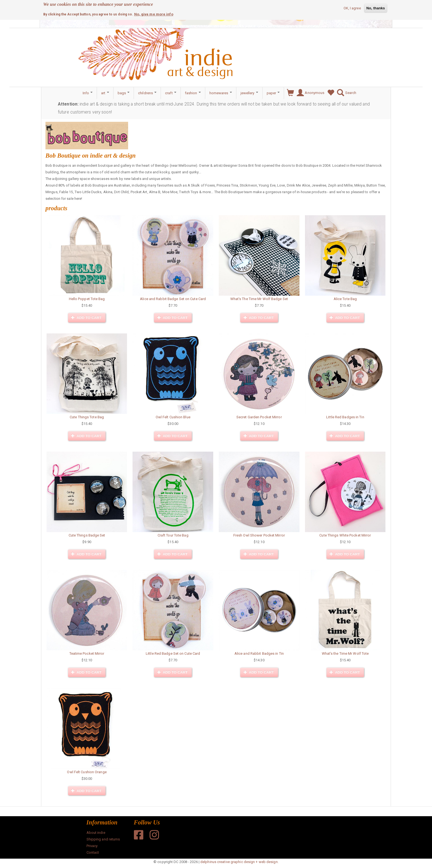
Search (345, 93)
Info (88, 93)
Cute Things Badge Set (87, 535)
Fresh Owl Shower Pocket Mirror (259, 535)
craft (171, 93)
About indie (96, 833)
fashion (193, 93)
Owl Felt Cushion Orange (87, 772)
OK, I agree (352, 8)
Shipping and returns (103, 839)
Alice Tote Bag (345, 299)
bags (124, 93)
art (105, 93)
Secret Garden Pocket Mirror (259, 417)
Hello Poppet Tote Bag (87, 299)
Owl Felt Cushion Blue (173, 417)
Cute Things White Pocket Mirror (345, 535)
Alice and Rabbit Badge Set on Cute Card (173, 299)
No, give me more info (154, 14)
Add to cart (86, 318)
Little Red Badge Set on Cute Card (173, 653)
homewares (221, 93)
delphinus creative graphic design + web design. (239, 862)
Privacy (92, 846)
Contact (93, 852)
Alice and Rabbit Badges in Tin (259, 653)
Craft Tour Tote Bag (173, 535)
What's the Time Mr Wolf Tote (345, 653)
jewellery (249, 93)
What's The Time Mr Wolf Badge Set (259, 299)
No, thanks (376, 8)
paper (273, 93)
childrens (147, 93)
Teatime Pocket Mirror (87, 653)
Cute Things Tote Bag (87, 417)
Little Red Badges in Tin (345, 417)
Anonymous (309, 93)
